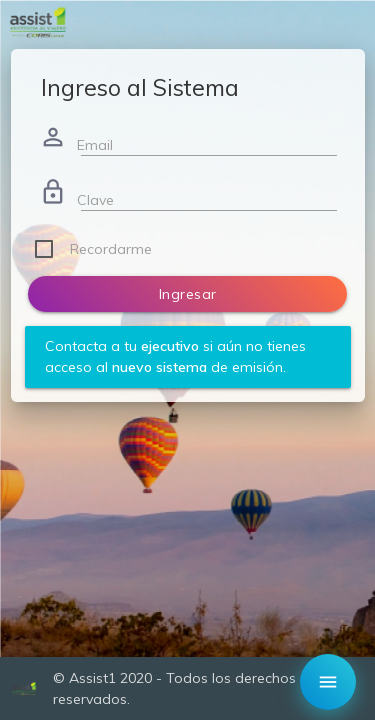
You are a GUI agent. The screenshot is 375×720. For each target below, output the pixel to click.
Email (95, 145)
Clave (95, 200)
